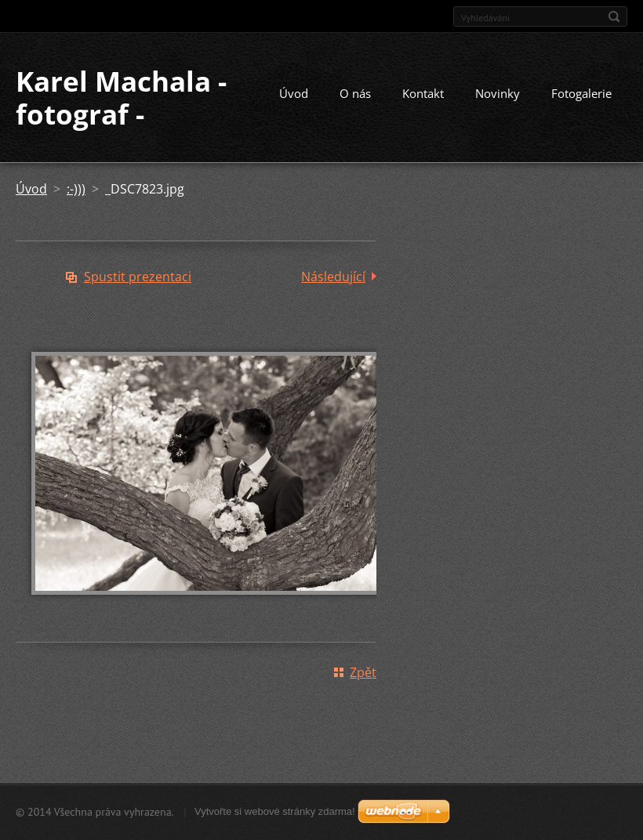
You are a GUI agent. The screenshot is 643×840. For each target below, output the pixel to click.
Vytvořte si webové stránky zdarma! (275, 811)
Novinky (498, 93)
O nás (355, 93)
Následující (333, 277)
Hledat (614, 16)
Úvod (294, 93)
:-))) (76, 189)
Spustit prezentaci (138, 277)
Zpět (363, 672)
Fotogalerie (581, 93)
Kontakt (423, 93)
